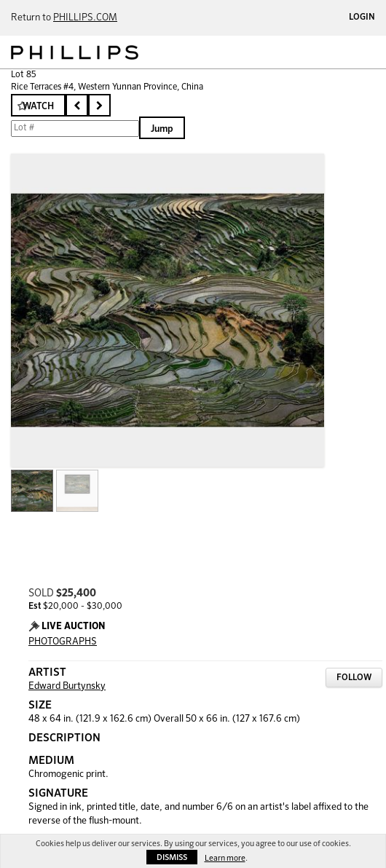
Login (362, 17)
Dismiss (172, 857)
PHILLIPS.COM (85, 18)
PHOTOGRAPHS (63, 642)
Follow (354, 678)
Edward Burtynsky (67, 686)
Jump (162, 129)
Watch (38, 107)
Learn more (225, 858)
